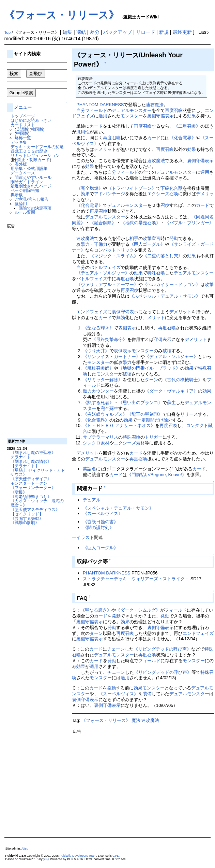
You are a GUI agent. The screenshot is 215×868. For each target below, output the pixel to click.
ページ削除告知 (25, 190)
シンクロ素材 (96, 443)
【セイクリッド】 (27, 514)
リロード (145, 32)
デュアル (92, 500)
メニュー (23, 107)
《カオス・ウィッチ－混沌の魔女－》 (37, 503)
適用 (103, 116)
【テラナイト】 (25, 466)
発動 (174, 238)
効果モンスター (149, 688)
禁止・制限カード (33, 160)
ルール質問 (25, 212)
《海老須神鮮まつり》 (31, 496)
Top (8, 32)
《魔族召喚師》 (98, 368)
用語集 (17, 168)
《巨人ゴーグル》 (147, 244)
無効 (121, 318)
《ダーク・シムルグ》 (138, 610)
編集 (67, 32)
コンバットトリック (114, 250)
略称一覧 (23, 138)
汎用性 (83, 132)
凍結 (81, 32)
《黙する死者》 (98, 403)
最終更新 (182, 32)
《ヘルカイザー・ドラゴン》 (172, 284)
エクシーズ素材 (129, 443)
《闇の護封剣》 (98, 528)
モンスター (132, 116)
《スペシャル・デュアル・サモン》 (165, 296)
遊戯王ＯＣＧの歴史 (29, 151)
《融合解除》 (103, 223)
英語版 (22, 129)
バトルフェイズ (105, 267)
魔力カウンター (98, 391)
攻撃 (209, 284)
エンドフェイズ (92, 312)
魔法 (136, 720)
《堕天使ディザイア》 (31, 479)
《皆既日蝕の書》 (101, 522)
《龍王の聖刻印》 (145, 414)
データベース (23, 173)
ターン (151, 380)
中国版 (22, 133)
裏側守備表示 (160, 116)
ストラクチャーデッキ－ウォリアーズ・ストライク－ (136, 579)
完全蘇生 (109, 408)
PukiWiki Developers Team (78, 856)
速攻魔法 (155, 105)
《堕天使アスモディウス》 (35, 509)
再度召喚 (174, 110)
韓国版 (37, 129)
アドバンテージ (110, 194)
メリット (156, 318)
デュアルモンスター (132, 110)
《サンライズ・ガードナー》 (112, 357)
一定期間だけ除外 (155, 420)
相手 (134, 238)
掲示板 (17, 195)
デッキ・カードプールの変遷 (37, 147)
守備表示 (163, 339)
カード (96, 126)
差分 (95, 32)
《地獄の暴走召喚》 (141, 223)
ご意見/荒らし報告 (32, 199)
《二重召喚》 (187, 126)
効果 (191, 116)
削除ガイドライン (27, 182)
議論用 (21, 204)
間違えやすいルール (33, 177)
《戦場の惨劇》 (25, 522)
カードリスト (23, 125)
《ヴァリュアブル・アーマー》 (107, 284)
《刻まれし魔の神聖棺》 (33, 452)
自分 (81, 110)
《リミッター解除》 (103, 380)
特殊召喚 (156, 273)
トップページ (23, 116)
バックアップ (118, 32)
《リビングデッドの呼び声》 (162, 649)
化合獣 (176, 188)
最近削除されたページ (31, 186)
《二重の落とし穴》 (163, 256)
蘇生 (171, 403)
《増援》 (19, 492)
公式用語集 (37, 168)
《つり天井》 (96, 351)
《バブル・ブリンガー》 (189, 223)
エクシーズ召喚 (163, 194)
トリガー (154, 437)
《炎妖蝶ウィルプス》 (105, 414)
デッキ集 (19, 142)
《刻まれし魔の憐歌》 (31, 461)
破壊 (167, 351)
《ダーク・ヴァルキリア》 (171, 391)
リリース (189, 414)
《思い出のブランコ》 (140, 403)
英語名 (89, 469)
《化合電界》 (183, 138)
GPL (116, 856)
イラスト (85, 537)
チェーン (116, 649)
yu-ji (46, 859)
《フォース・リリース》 (62, 15)
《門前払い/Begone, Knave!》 (157, 475)
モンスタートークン (29, 483)
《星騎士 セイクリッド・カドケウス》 (38, 472)
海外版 (21, 164)
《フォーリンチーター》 (33, 488)
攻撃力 (83, 244)
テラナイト (21, 457)
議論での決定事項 (35, 208)
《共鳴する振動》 (27, 518)
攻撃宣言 (152, 238)
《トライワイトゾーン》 (132, 188)
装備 (147, 694)
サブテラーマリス (101, 437)
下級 (165, 188)
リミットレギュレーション (35, 155)
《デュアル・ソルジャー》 (103, 273)
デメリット (105, 149)
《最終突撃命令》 (109, 339)
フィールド (96, 110)
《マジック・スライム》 (114, 256)
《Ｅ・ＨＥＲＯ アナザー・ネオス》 (119, 425)
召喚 (165, 205)
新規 (164, 32)
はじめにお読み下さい (31, 120)
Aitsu (25, 849)
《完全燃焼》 (90, 188)
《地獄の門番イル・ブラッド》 (149, 368)
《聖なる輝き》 (98, 328)
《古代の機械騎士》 (182, 380)
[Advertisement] (34, 331)
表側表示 (127, 328)
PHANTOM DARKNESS (100, 105)
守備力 (101, 244)
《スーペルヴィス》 (103, 514)
